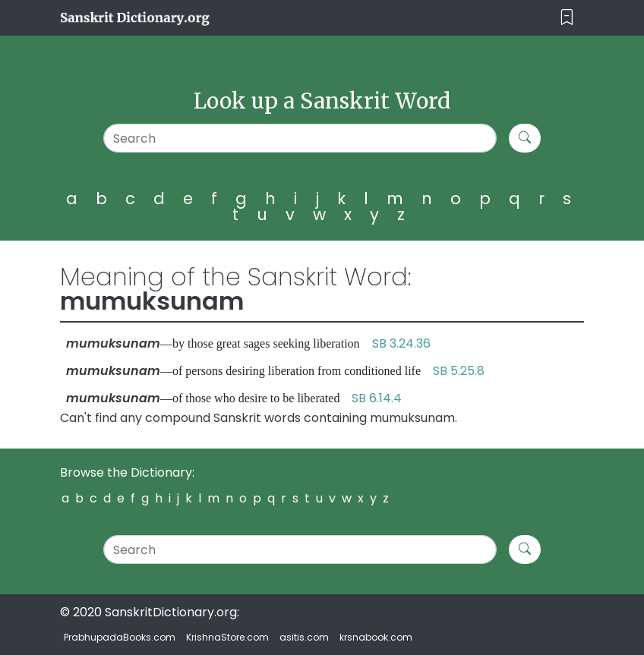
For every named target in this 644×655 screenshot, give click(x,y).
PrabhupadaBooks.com (120, 637)
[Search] (300, 138)
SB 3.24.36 (401, 343)
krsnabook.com (376, 637)
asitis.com (304, 637)
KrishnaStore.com (227, 637)
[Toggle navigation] (567, 18)
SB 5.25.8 (459, 371)
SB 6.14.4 (377, 398)
